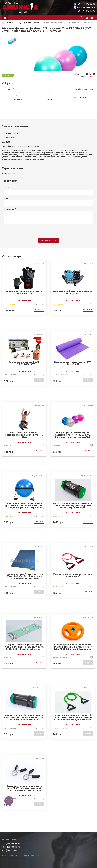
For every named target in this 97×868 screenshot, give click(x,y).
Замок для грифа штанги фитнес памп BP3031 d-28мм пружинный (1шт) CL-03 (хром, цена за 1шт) (24, 788)
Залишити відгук (24, 301)
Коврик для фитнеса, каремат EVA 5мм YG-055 (73, 363)
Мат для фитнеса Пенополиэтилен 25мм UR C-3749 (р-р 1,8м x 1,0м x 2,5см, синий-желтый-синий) (24, 576)
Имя (6, 188)
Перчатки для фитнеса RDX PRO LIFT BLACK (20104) (24, 292)
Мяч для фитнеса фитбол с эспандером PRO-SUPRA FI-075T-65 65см (24, 435)
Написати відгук (79, 97)
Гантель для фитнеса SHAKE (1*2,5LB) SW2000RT (24, 363)
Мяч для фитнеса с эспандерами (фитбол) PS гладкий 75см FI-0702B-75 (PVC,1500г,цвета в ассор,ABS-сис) (24, 505)
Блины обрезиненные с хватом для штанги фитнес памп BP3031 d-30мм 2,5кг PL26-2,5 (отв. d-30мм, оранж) (73, 647)
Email (6, 198)
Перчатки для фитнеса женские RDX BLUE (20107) (73, 292)
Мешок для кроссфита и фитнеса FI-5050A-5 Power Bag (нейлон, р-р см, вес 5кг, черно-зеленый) (73, 505)
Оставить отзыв (48, 240)
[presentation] (25, 230)
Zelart (92, 77)
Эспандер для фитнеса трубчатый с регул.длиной (73, 575)
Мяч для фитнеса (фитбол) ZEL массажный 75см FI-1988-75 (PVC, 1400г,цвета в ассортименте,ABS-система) (73, 435)
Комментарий (10, 209)
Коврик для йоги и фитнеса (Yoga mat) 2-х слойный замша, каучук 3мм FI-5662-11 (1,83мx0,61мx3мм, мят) (24, 647)
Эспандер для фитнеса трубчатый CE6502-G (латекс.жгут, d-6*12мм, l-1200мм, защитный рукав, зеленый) (73, 717)
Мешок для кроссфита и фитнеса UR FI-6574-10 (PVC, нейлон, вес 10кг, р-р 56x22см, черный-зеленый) (24, 717)
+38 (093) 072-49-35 (86, 11)
